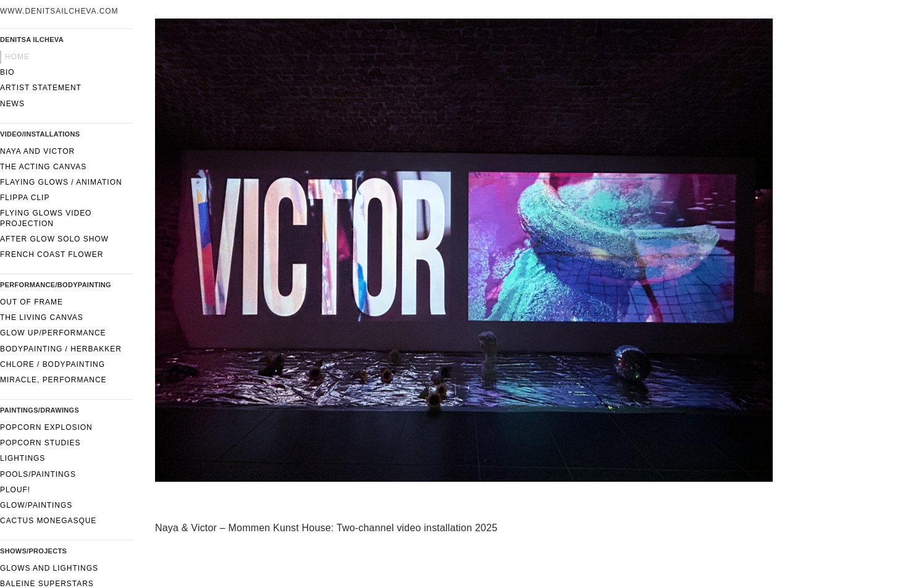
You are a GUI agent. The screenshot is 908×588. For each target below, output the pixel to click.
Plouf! (15, 490)
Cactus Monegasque (48, 521)
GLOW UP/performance (53, 333)
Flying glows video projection (46, 218)
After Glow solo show (54, 239)
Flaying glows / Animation (61, 182)
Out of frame (32, 302)
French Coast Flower (52, 254)
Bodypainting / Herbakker (61, 349)
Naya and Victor (37, 151)
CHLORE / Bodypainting (53, 364)
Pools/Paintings (38, 474)
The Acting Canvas (43, 167)
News (12, 104)
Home (17, 57)
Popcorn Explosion (46, 427)
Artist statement (41, 88)
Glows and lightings (49, 568)
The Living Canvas (42, 317)
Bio (7, 72)
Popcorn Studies (40, 443)
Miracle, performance (53, 380)
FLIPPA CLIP (25, 198)
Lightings (23, 458)
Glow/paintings (36, 505)
